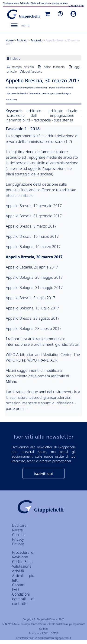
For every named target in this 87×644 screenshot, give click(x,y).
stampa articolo (23, 67)
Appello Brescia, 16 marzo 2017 (32, 236)
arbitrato (34, 111)
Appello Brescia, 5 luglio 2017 (31, 298)
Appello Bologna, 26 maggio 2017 (34, 277)
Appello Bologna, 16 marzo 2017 (33, 247)
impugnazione (62, 115)
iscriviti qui (43, 473)
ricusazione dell (21, 115)
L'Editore (19, 525)
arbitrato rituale (63, 111)
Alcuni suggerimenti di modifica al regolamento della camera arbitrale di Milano (37, 376)
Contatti (19, 585)
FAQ (15, 590)
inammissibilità (19, 120)
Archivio (22, 40)
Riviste (17, 530)
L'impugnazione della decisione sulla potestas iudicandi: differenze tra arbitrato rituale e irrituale (41, 190)
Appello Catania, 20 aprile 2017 (32, 267)
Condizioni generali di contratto (23, 599)
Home (10, 40)
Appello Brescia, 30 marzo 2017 (34, 257)
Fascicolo (36, 40)
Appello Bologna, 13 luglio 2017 (32, 308)
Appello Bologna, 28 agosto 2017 (34, 329)
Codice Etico (22, 562)
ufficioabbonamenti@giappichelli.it (53, 638)
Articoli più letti (23, 578)
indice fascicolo (54, 67)
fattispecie (42, 120)
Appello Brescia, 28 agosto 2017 (33, 318)
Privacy (18, 544)
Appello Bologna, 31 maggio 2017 (34, 288)
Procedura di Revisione (23, 555)
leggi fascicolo (33, 71)
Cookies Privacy (19, 537)
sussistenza (64, 120)
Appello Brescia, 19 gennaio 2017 (34, 206)
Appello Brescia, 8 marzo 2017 (31, 226)
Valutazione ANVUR (22, 569)
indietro (15, 58)
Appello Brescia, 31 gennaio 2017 (34, 216)
